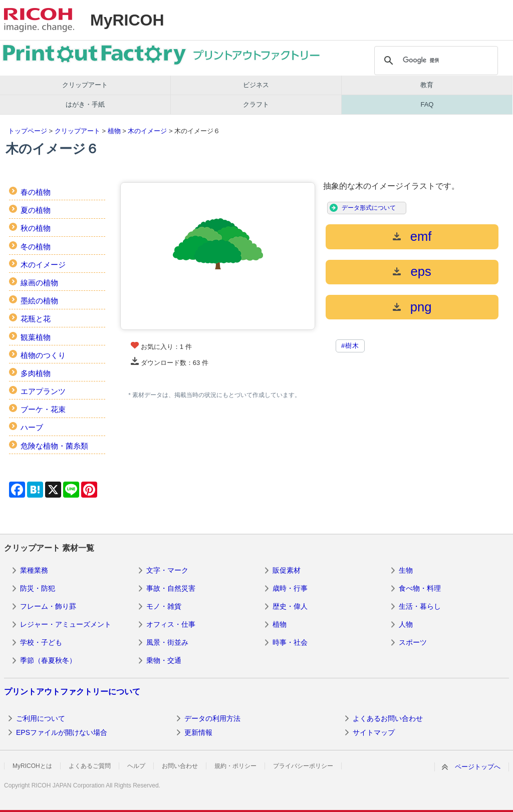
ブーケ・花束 (43, 409)
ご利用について (41, 718)
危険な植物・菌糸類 (54, 446)
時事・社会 (290, 642)
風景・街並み (167, 642)
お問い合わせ (180, 766)
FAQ (427, 104)
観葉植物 (36, 337)
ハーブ (32, 427)
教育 (427, 85)
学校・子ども (41, 642)
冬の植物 (36, 247)
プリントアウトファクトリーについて (72, 692)
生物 (406, 570)
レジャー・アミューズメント (66, 624)
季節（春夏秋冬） (48, 660)
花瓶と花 (36, 319)
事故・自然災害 (171, 588)
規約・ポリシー (235, 766)
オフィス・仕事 (171, 624)
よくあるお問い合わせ (388, 718)
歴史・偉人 (290, 606)
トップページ (28, 131)
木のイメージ (147, 131)
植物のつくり (43, 355)
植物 (114, 131)
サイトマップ (374, 732)
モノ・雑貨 (164, 606)
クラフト (256, 104)
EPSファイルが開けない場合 (62, 732)
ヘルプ (136, 766)
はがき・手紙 (85, 104)
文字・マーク (167, 570)
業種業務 (34, 570)
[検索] (435, 61)
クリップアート (85, 85)
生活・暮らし (420, 606)
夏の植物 (36, 210)
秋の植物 (36, 228)
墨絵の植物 (39, 301)
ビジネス (256, 85)
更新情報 (198, 732)
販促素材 (287, 570)
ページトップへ (478, 767)
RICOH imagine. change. (39, 20)
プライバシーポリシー (303, 766)
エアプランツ (43, 391)
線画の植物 (39, 283)
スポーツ (413, 642)
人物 (406, 624)
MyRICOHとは (32, 766)
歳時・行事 (290, 588)
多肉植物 (36, 373)
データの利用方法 (212, 718)
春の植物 (36, 192)
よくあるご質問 (90, 766)
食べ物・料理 (420, 588)
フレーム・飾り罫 (48, 606)
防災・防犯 (38, 588)
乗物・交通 (164, 660)
